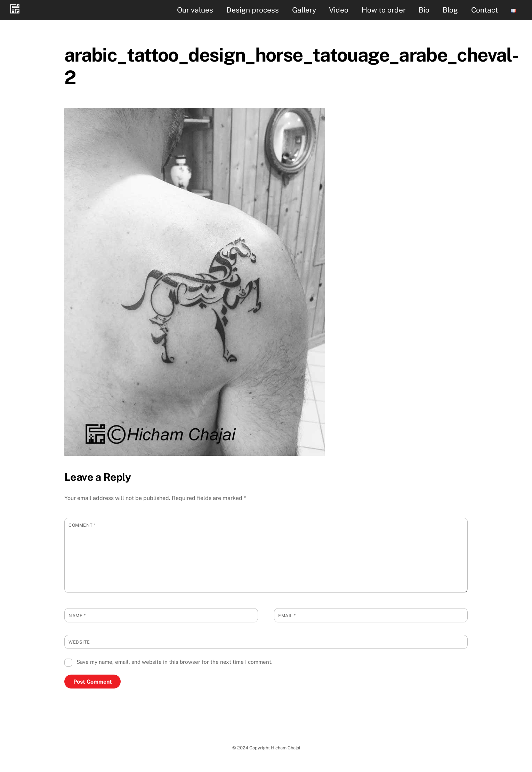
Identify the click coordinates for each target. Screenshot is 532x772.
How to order (384, 10)
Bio (424, 10)
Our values (195, 10)
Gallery (304, 10)
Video (339, 10)
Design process (253, 10)
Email (287, 616)
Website (79, 642)
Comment (82, 525)
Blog (450, 10)
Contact (485, 10)
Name (77, 616)
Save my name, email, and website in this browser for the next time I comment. (174, 662)
